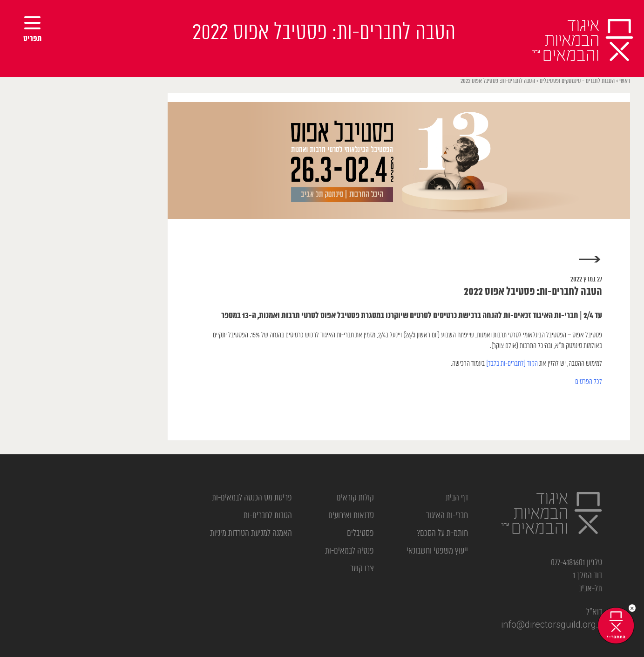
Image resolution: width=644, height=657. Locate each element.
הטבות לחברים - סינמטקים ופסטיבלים (577, 81)
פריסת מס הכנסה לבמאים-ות (252, 498)
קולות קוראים (355, 498)
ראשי (625, 81)
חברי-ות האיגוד (447, 516)
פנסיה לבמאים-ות (349, 551)
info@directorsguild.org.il (552, 625)
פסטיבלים (360, 534)
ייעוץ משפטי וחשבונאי (437, 551)
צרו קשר (362, 569)
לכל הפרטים (589, 382)
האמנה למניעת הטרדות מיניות (251, 534)
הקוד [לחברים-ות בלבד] (512, 364)
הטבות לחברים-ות (268, 516)
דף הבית (457, 498)
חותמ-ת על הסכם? (442, 534)
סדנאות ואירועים (351, 516)
